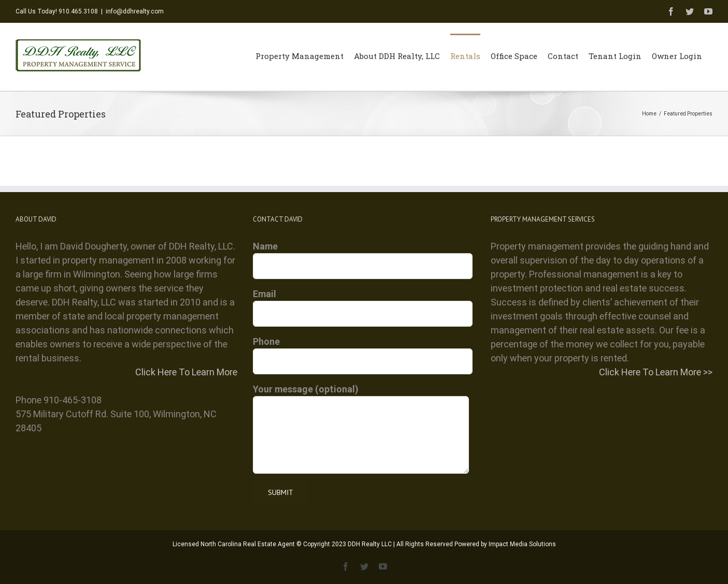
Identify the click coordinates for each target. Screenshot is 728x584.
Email (363, 303)
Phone (363, 351)
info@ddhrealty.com (135, 11)
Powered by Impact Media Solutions (505, 544)
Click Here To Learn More (186, 372)
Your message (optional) (361, 412)
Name (363, 256)
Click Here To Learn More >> (656, 372)
